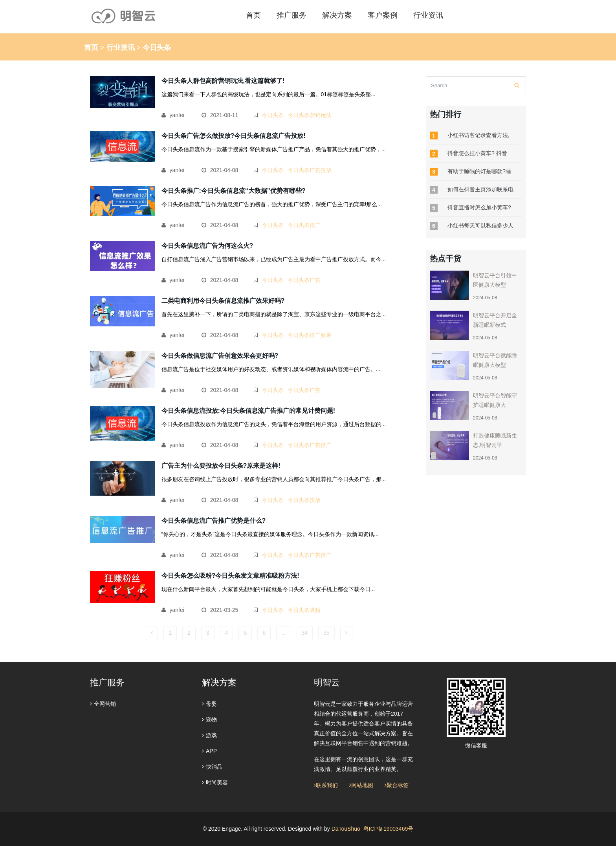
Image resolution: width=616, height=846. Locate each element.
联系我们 (326, 785)
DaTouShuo (346, 829)
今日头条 (273, 115)
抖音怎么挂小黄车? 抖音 (477, 153)
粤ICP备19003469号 (389, 829)
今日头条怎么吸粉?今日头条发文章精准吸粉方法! (230, 576)
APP (209, 751)
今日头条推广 (304, 225)
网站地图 (361, 785)
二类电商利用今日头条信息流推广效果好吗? (223, 301)
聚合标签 (397, 785)
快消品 (212, 767)
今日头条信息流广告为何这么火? (207, 246)
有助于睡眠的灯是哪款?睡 (479, 171)
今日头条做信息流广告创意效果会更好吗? (220, 356)
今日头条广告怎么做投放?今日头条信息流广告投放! (234, 136)
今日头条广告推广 (310, 445)
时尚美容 (215, 782)
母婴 (209, 704)
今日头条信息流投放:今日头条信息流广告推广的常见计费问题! (248, 411)
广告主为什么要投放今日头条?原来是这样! (221, 466)
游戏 (209, 735)
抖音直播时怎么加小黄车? (479, 207)
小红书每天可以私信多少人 (480, 225)
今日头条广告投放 (310, 170)
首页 (91, 48)
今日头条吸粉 (304, 610)
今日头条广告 (304, 280)
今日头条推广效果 (310, 335)
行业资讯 (121, 48)
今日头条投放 (304, 500)
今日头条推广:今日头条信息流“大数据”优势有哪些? (234, 191)
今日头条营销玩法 (310, 115)
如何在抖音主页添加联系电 (480, 189)
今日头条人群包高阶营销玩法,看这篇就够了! (223, 81)
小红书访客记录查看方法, (478, 135)
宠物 (209, 720)
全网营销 (103, 704)
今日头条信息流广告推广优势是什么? (214, 521)
